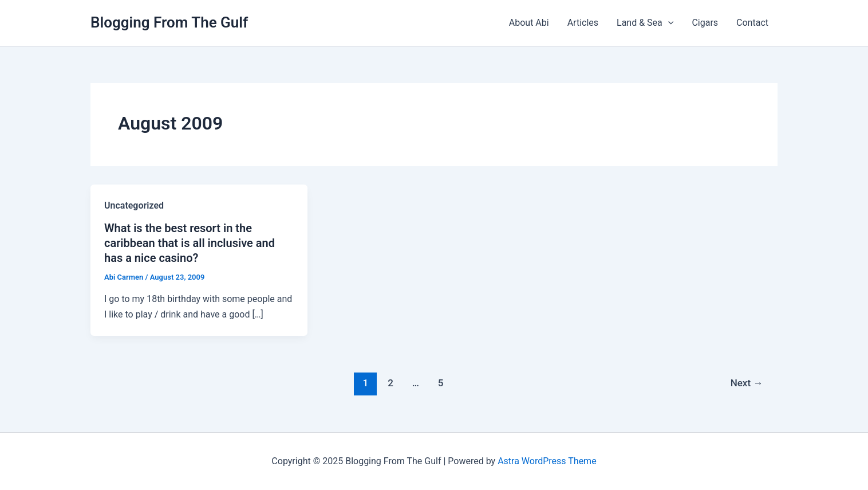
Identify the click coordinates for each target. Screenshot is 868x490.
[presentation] (668, 23)
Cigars (705, 23)
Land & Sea (645, 23)
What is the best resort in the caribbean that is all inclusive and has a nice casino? (190, 243)
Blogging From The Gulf (169, 22)
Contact (752, 23)
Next (747, 383)
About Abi (529, 23)
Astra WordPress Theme (547, 461)
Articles (583, 23)
